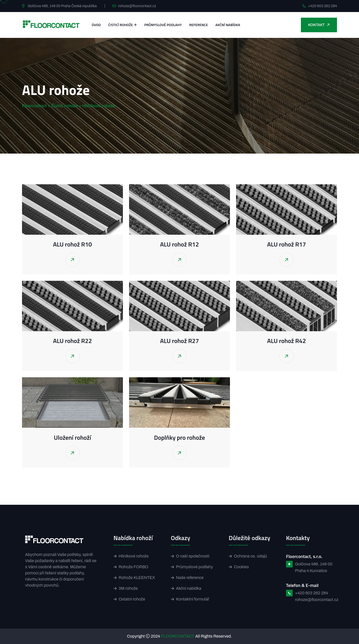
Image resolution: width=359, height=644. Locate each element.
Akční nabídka (228, 25)
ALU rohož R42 (286, 341)
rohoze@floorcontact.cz (137, 6)
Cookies (241, 567)
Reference (199, 25)
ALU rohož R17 (286, 244)
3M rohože (128, 588)
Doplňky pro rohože (180, 437)
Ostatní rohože (132, 599)
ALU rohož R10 (72, 244)
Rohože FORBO (133, 567)
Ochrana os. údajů (250, 556)
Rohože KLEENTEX (137, 578)
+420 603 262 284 (323, 6)
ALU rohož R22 (72, 341)
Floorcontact (34, 106)
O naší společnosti (193, 556)
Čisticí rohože (121, 25)
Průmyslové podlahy (163, 25)
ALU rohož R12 (179, 244)
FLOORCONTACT (178, 636)
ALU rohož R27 (179, 341)
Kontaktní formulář (193, 599)
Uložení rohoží (72, 437)
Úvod (96, 25)
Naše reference (190, 578)
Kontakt (319, 25)
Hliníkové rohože (134, 556)
